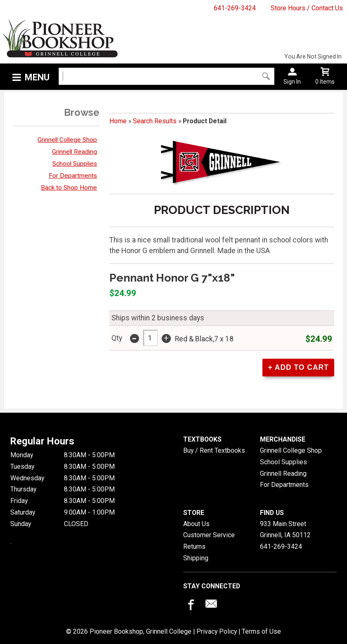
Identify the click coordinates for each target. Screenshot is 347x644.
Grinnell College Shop (67, 140)
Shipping (196, 558)
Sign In (292, 82)
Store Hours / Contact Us (307, 8)
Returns (194, 546)
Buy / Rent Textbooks (214, 450)
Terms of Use (261, 631)
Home (118, 121)
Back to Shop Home (69, 188)
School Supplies (75, 164)
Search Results (155, 121)
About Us (196, 523)
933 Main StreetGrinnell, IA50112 (285, 529)
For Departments (73, 176)
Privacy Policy (217, 631)
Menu (37, 77)
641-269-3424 (235, 8)
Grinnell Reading (74, 152)
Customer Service (209, 535)
